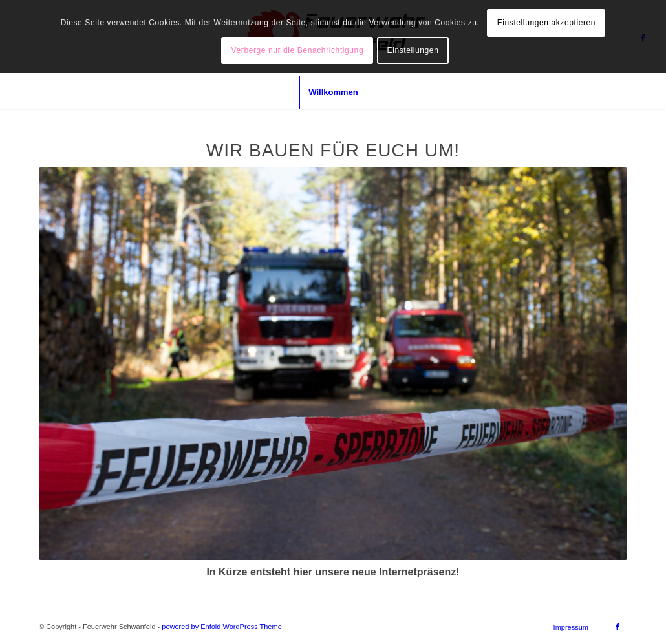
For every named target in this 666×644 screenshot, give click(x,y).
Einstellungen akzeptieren (546, 23)
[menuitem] (333, 92)
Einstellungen (413, 50)
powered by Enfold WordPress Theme (221, 627)
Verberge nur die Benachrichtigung (298, 50)
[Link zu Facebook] (618, 627)
